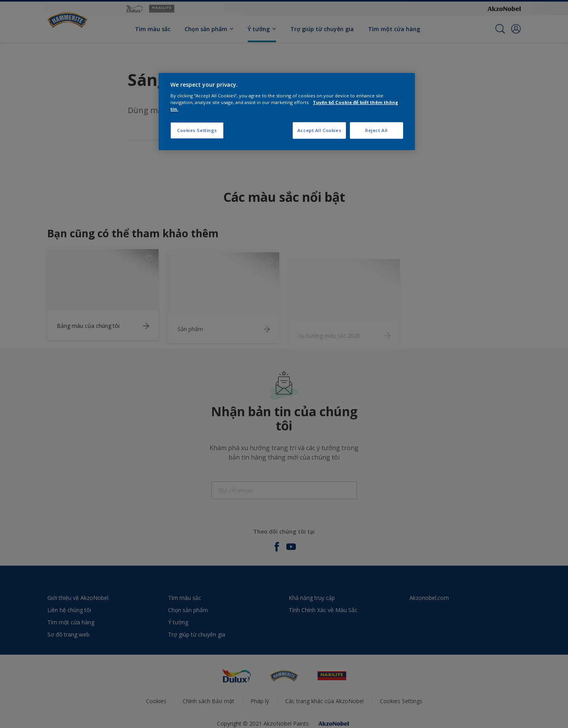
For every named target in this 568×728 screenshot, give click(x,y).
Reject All (376, 130)
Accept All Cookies (319, 130)
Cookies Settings (197, 130)
